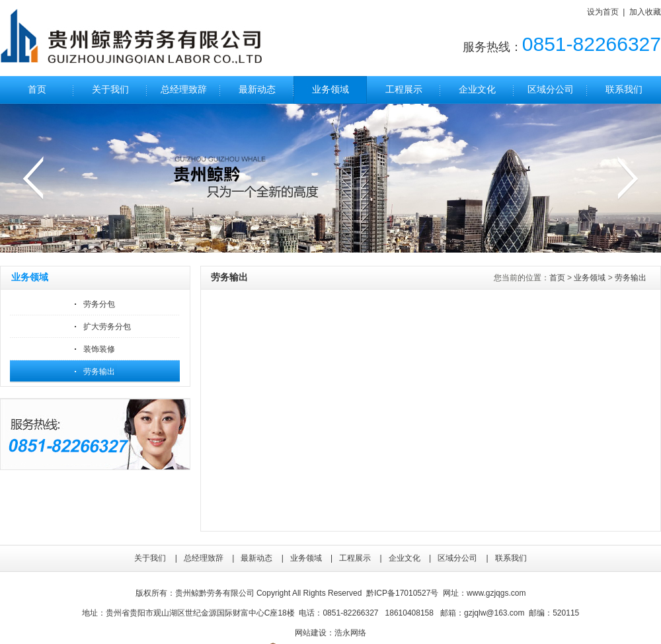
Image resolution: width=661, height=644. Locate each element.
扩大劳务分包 (107, 327)
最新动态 (257, 90)
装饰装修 (99, 349)
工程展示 (404, 90)
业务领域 (330, 90)
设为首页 (603, 12)
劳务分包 (99, 304)
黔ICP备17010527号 (402, 593)
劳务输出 (99, 372)
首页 (37, 90)
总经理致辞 (184, 90)
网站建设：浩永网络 (330, 633)
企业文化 (477, 90)
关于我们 (110, 90)
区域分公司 (551, 90)
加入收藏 (645, 12)
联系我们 (624, 90)
